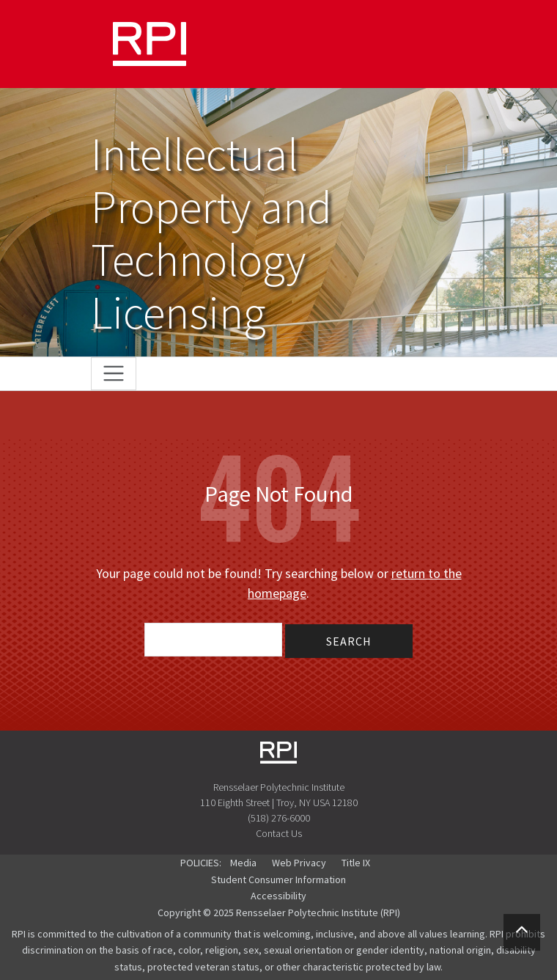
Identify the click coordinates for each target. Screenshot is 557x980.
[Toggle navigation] (114, 374)
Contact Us (279, 833)
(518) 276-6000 (279, 818)
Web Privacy (299, 863)
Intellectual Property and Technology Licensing (211, 233)
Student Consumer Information (278, 880)
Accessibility (278, 896)
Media (243, 863)
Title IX (356, 863)
